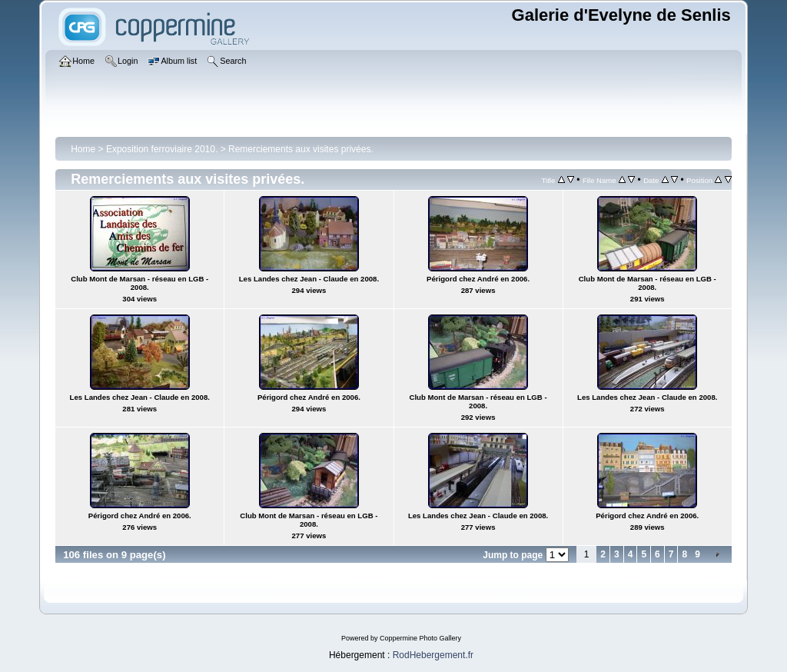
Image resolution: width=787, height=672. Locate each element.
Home (83, 149)
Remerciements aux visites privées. (301, 149)
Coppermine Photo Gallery (420, 638)
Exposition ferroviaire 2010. (162, 149)
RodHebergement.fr (433, 655)
